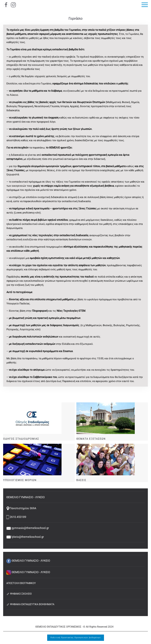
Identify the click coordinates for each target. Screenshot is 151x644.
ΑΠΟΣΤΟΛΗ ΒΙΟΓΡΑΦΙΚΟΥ (21, 583)
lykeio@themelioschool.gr (25, 537)
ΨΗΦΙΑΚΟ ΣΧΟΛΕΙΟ (19, 594)
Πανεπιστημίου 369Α (21, 508)
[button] (145, 5)
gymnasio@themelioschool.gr (28, 528)
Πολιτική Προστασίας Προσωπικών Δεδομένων (76, 638)
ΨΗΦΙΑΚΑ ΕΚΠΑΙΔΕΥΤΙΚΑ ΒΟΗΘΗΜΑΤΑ (30, 604)
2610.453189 (16, 517)
